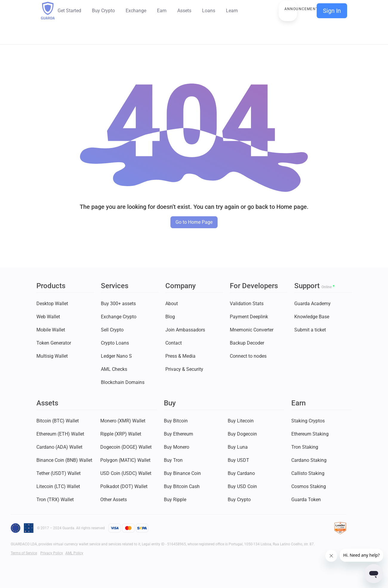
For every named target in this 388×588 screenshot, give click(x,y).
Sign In (332, 11)
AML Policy (74, 553)
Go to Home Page (194, 222)
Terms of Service (24, 553)
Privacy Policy (52, 553)
